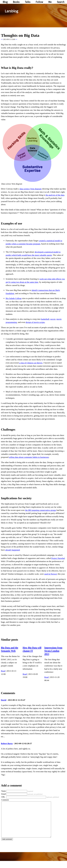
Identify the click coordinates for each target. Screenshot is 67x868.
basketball (45, 319)
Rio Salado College (14, 298)
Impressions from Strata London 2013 (53, 651)
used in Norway (51, 574)
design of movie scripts (35, 322)
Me (50, 2)
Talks (28, 2)
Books (16, 2)
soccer (53, 319)
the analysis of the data (55, 195)
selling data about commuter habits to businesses (29, 457)
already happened (13, 550)
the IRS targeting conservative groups (41, 510)
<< (2, 39)
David (4, 700)
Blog (5, 2)
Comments (8, 693)
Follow (39, 2)
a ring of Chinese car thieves (31, 363)
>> (16, 39)
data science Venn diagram (31, 189)
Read (3, 671)
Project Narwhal (58, 558)
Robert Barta (7, 744)
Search (61, 2)
